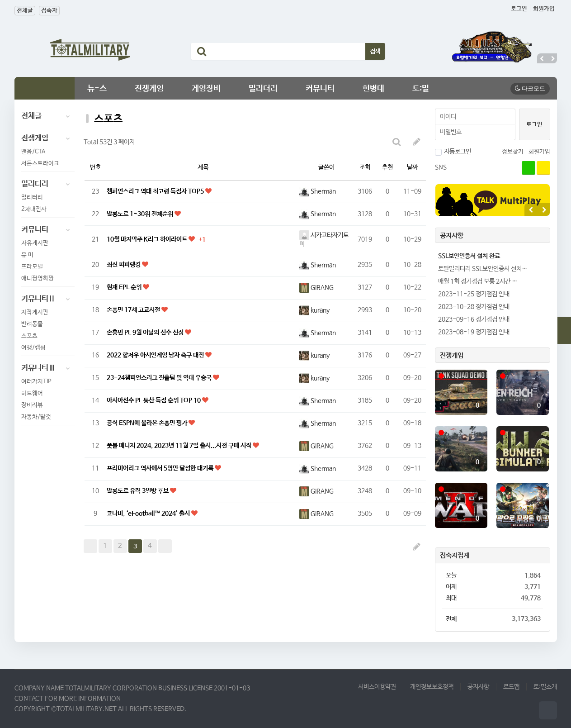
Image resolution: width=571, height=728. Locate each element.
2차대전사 (34, 209)
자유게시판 (35, 243)
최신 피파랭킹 (124, 265)
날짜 (412, 167)
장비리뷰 (32, 405)
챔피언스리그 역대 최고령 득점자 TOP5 (156, 191)
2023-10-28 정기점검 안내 (474, 307)
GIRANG (316, 288)
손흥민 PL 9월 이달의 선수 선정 (146, 333)
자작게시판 (35, 312)
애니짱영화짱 (38, 278)
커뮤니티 (320, 89)
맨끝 (165, 546)
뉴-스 (97, 89)
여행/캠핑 (33, 348)
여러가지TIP (36, 382)
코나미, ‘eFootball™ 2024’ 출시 (149, 514)
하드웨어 (32, 393)
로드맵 (511, 687)
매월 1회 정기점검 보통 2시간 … (478, 281)
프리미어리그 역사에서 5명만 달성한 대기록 (161, 468)
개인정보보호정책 (432, 687)
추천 (387, 167)
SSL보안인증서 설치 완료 (469, 256)
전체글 (25, 11)
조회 (365, 167)
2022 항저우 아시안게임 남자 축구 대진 (156, 355)
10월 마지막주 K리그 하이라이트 (148, 239)
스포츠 (29, 336)
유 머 (27, 255)
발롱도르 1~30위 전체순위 (141, 214)
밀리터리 (263, 89)
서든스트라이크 (40, 164)
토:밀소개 (545, 687)
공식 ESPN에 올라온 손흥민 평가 (148, 423)
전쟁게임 (149, 89)
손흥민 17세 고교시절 (134, 310)
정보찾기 (513, 152)
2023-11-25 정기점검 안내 (474, 294)
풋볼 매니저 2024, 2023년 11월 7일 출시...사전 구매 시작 (180, 446)
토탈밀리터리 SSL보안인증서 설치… (483, 269)
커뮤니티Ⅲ (48, 368)
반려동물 (32, 324)
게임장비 (206, 89)
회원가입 (544, 9)
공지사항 (478, 687)
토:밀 (421, 89)
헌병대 (373, 89)
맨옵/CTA (33, 152)
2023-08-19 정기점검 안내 (474, 332)
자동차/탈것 (36, 417)
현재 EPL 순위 (125, 287)
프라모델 (32, 267)
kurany (314, 310)
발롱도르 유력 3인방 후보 (138, 491)
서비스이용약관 (377, 687)
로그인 (519, 9)
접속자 (49, 11)
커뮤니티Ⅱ (48, 299)
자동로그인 (453, 152)
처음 (90, 546)
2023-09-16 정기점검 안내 (474, 319)
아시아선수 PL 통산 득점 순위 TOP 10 (154, 400)
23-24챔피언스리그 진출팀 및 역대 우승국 (160, 378)
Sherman (318, 191)
